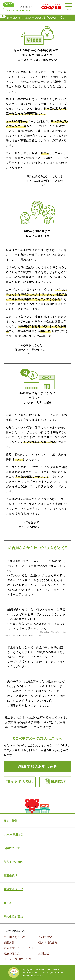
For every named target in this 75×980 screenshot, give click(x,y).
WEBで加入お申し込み (37, 766)
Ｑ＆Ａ (8, 903)
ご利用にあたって (15, 937)
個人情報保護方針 (49, 943)
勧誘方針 (9, 943)
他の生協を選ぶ (13, 917)
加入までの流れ (20, 782)
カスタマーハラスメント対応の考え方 (19, 951)
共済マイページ (13, 889)
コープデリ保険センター (19, 959)
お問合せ (44, 953)
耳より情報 (10, 821)
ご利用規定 (45, 937)
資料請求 (58, 782)
